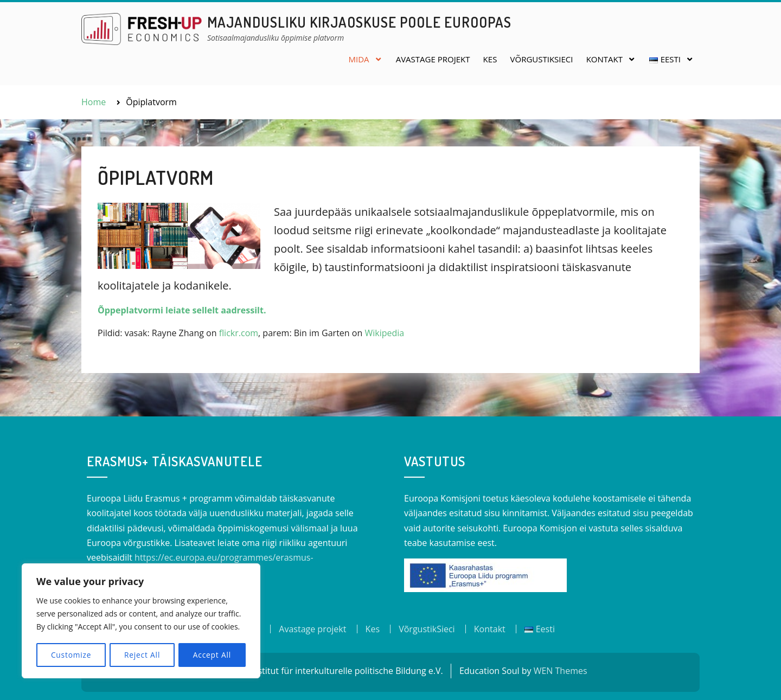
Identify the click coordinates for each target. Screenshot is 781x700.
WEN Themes (561, 671)
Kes (490, 59)
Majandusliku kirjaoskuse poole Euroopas (359, 22)
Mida (359, 59)
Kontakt (604, 59)
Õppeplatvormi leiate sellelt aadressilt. (182, 310)
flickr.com (239, 333)
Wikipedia (384, 333)
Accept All (212, 655)
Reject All (142, 655)
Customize (71, 655)
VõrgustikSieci (542, 59)
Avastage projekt (433, 59)
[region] (141, 621)
